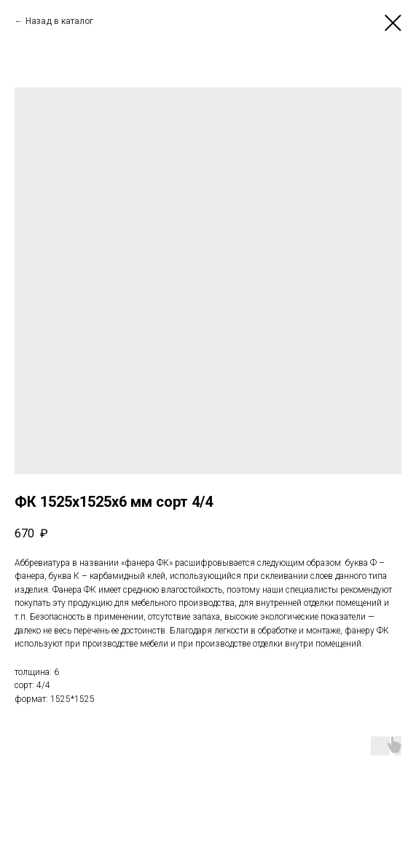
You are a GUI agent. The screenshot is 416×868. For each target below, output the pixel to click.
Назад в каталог (59, 21)
